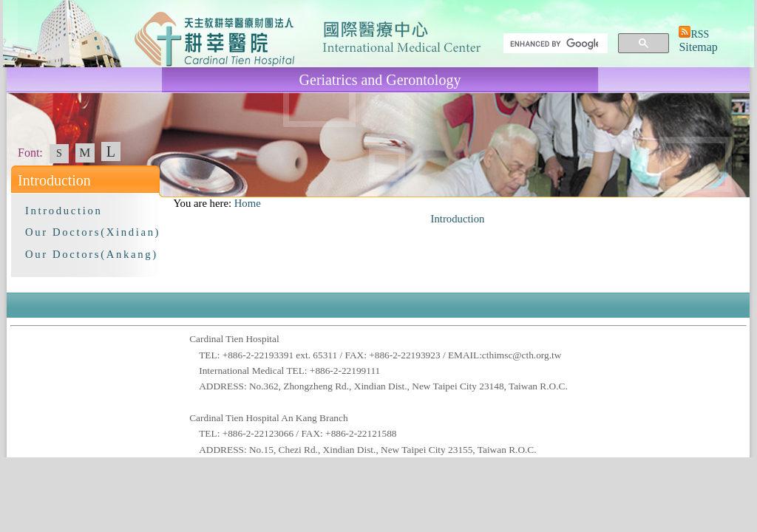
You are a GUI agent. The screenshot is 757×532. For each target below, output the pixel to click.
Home (248, 203)
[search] (554, 44)
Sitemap (698, 47)
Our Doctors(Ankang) (92, 254)
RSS (700, 34)
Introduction (64, 211)
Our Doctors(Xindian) (93, 232)
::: (166, 203)
